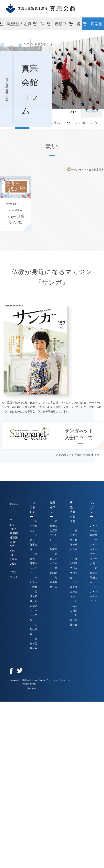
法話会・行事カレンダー (34, 563)
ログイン (73, 109)
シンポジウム (85, 123)
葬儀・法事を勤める (73, 512)
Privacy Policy (29, 684)
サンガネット (93, 507)
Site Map (32, 688)
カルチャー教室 (34, 582)
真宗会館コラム (94, 26)
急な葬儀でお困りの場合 (74, 568)
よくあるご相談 (74, 606)
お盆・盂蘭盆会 (34, 643)
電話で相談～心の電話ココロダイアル (34, 606)
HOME (26, 44)
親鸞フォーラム (58, 26)
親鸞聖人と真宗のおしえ (19, 26)
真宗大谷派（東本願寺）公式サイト (92, 109)
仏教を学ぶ (42, 44)
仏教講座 (39, 26)
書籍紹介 (75, 26)
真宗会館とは (34, 526)
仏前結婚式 (34, 629)
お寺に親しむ (33, 507)
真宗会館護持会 (74, 620)
